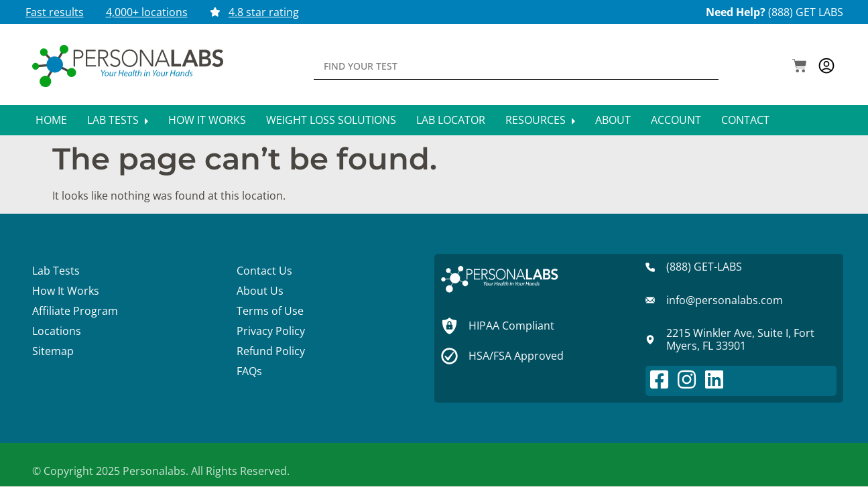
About (613, 120)
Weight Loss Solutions (331, 120)
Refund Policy (271, 351)
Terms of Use (270, 311)
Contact (745, 120)
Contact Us (264, 271)
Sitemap (53, 351)
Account (676, 120)
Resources (540, 120)
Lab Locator (451, 120)
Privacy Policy (271, 331)
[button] (800, 67)
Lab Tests (118, 120)
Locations (57, 331)
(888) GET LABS (806, 12)
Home (51, 120)
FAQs (249, 371)
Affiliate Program (75, 311)
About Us (260, 291)
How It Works (207, 120)
